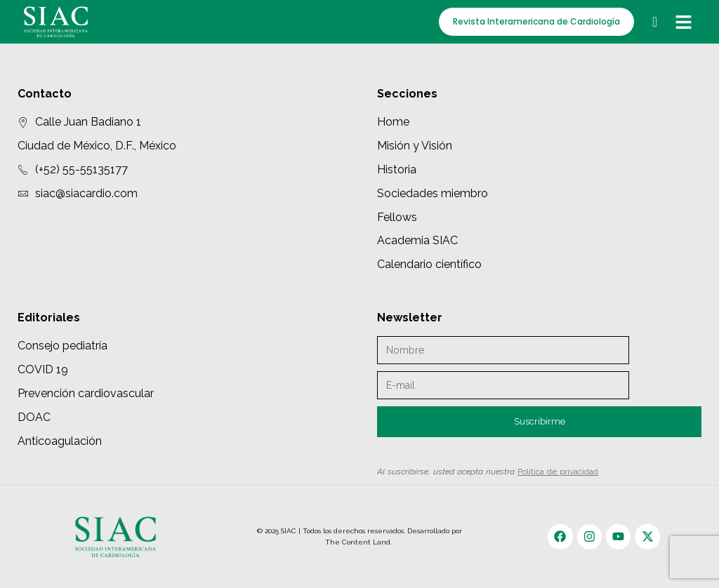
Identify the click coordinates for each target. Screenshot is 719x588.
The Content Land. (359, 542)
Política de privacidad (558, 472)
